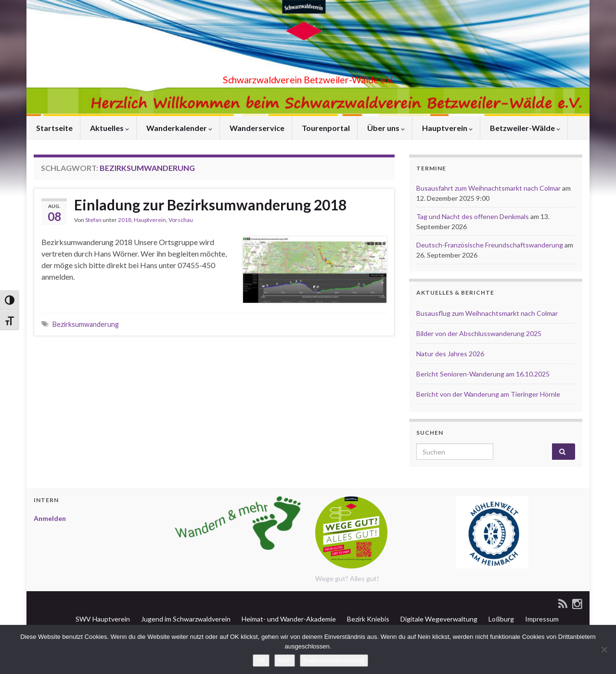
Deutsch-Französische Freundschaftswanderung (490, 245)
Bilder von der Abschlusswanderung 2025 (479, 333)
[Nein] (604, 649)
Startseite (54, 128)
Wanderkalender (179, 128)
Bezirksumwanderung (86, 324)
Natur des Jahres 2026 (450, 354)
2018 (125, 220)
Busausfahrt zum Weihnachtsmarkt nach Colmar (488, 188)
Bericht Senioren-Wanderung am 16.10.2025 (483, 374)
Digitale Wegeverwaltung (438, 619)
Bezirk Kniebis (367, 619)
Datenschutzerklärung (334, 660)
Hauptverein (447, 128)
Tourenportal (325, 128)
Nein (285, 660)
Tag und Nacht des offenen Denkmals (473, 216)
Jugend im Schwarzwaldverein (185, 619)
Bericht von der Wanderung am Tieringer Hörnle (488, 394)
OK (261, 660)
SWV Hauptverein (102, 619)
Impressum (541, 619)
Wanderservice (256, 128)
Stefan (93, 220)
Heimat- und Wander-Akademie (288, 619)
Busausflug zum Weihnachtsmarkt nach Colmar (487, 313)
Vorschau (181, 220)
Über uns (385, 128)
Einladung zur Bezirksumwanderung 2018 (210, 205)
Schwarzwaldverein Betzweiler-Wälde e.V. (308, 77)
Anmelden (50, 518)
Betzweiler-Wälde (524, 128)
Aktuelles (109, 128)
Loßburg (500, 619)
